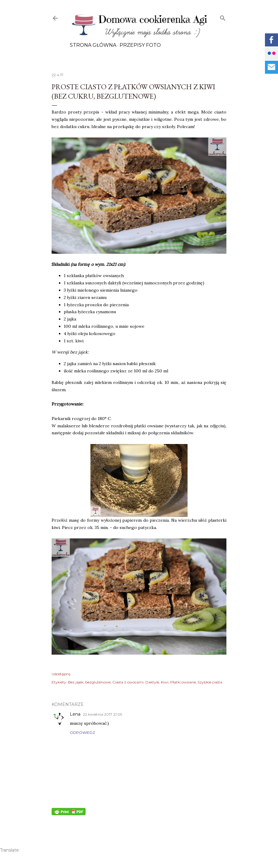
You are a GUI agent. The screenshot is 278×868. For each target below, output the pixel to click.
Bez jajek (76, 682)
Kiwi (165, 682)
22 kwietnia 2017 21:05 (102, 714)
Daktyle (152, 682)
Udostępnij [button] (61, 674)
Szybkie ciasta (210, 682)
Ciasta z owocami (128, 682)
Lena (75, 714)
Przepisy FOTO (140, 45)
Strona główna (93, 45)
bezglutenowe (98, 682)
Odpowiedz (82, 732)
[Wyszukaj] (223, 17)
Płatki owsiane (183, 682)
